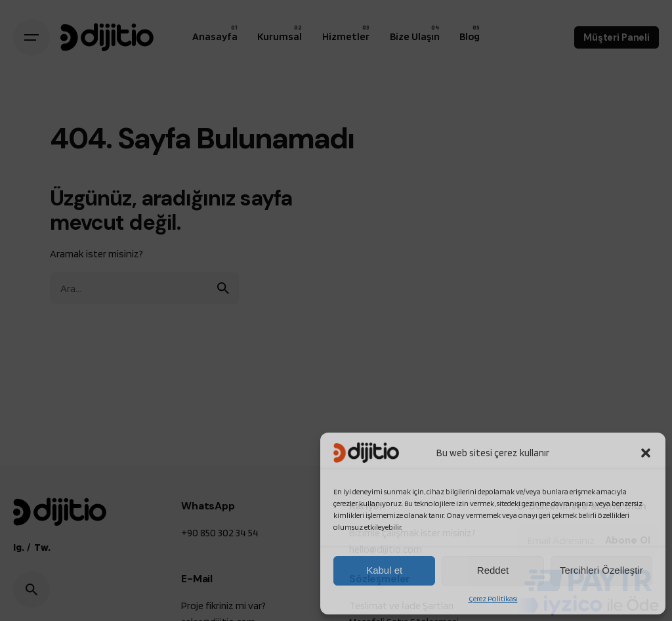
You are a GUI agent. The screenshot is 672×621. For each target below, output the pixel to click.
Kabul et (384, 570)
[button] (646, 453)
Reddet (493, 570)
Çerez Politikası (493, 598)
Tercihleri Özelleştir (601, 570)
